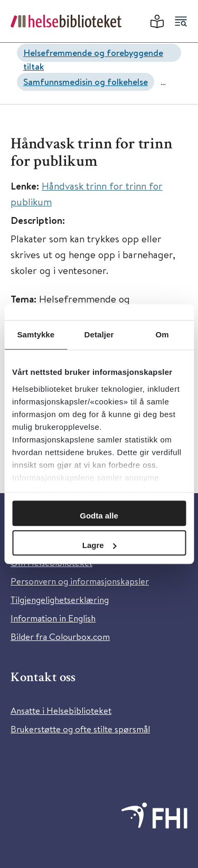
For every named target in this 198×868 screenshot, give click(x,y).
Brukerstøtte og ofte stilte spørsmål (80, 729)
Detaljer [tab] (99, 334)
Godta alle (99, 516)
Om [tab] (162, 334)
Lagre (100, 545)
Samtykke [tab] (36, 334)
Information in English (53, 618)
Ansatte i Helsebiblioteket (61, 710)
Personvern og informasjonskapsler (80, 581)
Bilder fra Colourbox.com (60, 636)
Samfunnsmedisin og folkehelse (86, 82)
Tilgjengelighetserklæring (60, 600)
